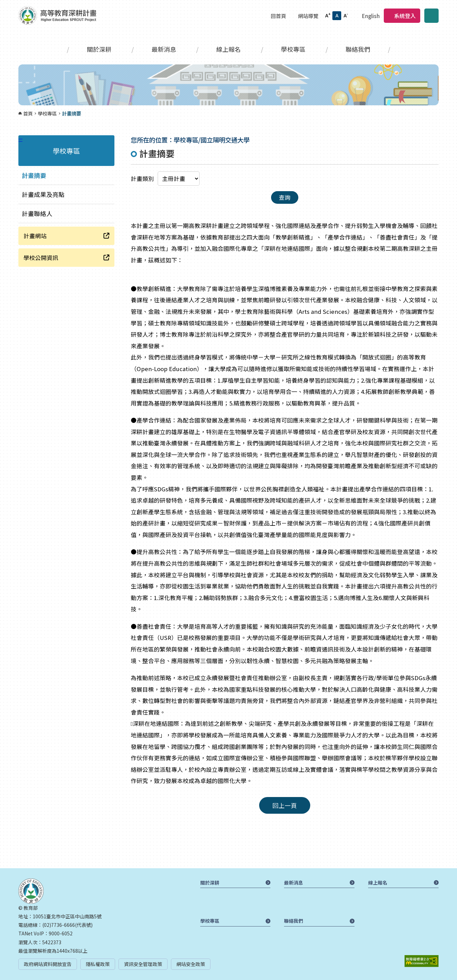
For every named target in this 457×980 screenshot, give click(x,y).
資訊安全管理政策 (143, 964)
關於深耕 (99, 49)
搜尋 (431, 16)
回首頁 (278, 16)
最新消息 (164, 49)
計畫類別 (142, 179)
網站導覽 (308, 16)
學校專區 (293, 49)
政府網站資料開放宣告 (48, 964)
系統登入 (405, 16)
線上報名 (228, 49)
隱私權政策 (98, 964)
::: (2, 4)
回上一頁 (285, 805)
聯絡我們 (358, 49)
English (371, 16)
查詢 (285, 197)
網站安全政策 (191, 964)
